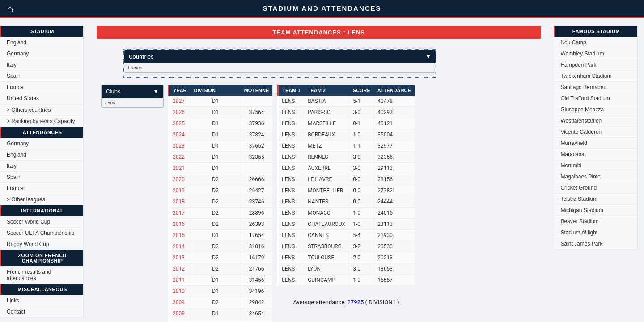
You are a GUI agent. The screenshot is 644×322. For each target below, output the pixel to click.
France (15, 87)
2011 (179, 280)
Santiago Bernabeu (583, 87)
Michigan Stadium (582, 210)
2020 (179, 179)
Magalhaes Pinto (580, 177)
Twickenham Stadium (586, 76)
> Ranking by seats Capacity (41, 121)
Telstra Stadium (579, 199)
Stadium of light (579, 233)
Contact (16, 312)
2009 (179, 302)
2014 (179, 246)
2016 (179, 224)
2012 (179, 269)
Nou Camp (573, 42)
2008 (179, 314)
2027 (179, 101)
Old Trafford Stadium (585, 98)
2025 (179, 123)
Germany (18, 54)
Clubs (132, 91)
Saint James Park (581, 244)
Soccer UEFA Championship (40, 233)
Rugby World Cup (28, 244)
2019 (179, 191)
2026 (179, 112)
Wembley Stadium (582, 54)
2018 (179, 202)
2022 (179, 157)
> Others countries (29, 110)
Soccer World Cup (28, 222)
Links (13, 301)
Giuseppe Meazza (582, 110)
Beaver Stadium (579, 221)
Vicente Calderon (581, 132)
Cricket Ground (578, 188)
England (17, 42)
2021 (179, 168)
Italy (12, 65)
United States (23, 98)
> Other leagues (26, 199)
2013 (179, 258)
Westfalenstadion (581, 121)
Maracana (572, 154)
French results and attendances (29, 275)
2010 (179, 291)
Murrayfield (574, 143)
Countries (280, 57)
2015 (179, 235)
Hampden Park (578, 65)
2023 (179, 146)
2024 (179, 135)
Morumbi (571, 165)
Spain (14, 76)
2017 (179, 213)
